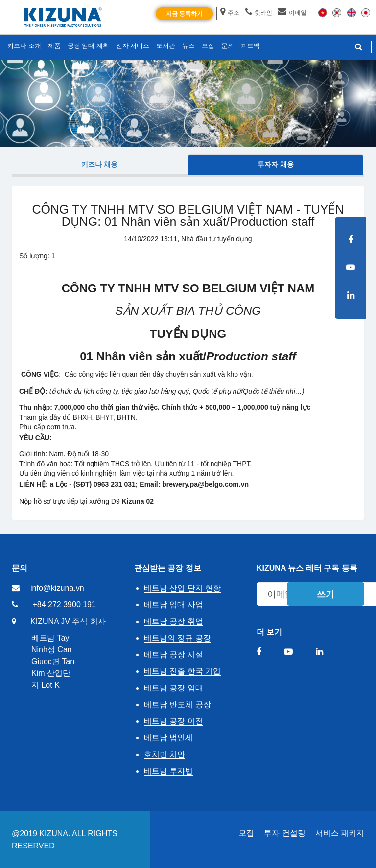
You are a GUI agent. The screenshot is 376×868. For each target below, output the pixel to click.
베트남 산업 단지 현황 (182, 588)
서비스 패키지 (340, 833)
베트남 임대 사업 (174, 605)
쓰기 (326, 594)
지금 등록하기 (184, 14)
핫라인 (259, 13)
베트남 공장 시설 (174, 655)
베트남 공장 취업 (174, 621)
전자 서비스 (133, 46)
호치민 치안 (164, 754)
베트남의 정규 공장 (177, 638)
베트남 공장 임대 (174, 688)
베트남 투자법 (168, 771)
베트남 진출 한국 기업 (182, 671)
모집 (246, 833)
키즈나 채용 (99, 164)
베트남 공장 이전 (174, 721)
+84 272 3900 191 (64, 605)
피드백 (250, 46)
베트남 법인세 (168, 738)
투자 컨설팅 (284, 833)
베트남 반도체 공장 (177, 704)
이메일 (292, 13)
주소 (230, 13)
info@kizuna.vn (57, 588)
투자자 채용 (276, 164)
